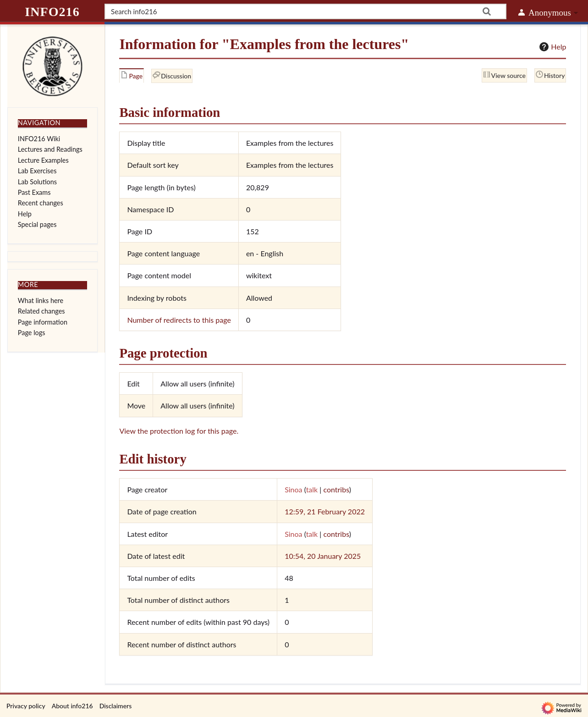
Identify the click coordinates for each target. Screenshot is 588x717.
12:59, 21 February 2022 (325, 511)
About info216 (72, 706)
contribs (336, 489)
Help (552, 47)
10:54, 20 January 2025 (323, 556)
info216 (52, 12)
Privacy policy (26, 706)
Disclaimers (116, 706)
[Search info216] (305, 11)
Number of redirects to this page (179, 320)
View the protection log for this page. (179, 431)
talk (312, 489)
